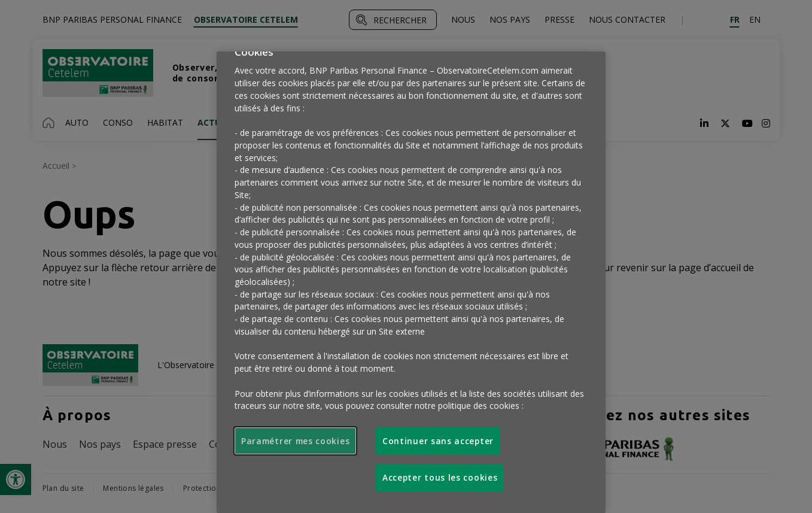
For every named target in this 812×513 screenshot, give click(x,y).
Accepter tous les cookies (440, 477)
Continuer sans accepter (438, 441)
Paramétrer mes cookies (295, 441)
